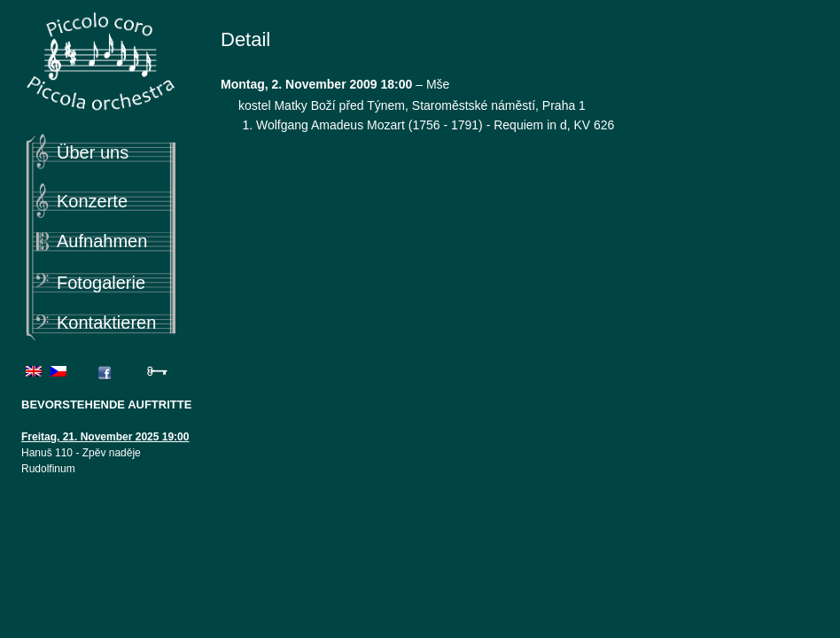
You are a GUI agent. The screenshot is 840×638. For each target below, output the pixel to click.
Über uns (93, 152)
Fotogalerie (101, 283)
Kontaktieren (106, 323)
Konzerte (92, 201)
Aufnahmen (102, 241)
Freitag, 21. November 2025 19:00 (105, 437)
